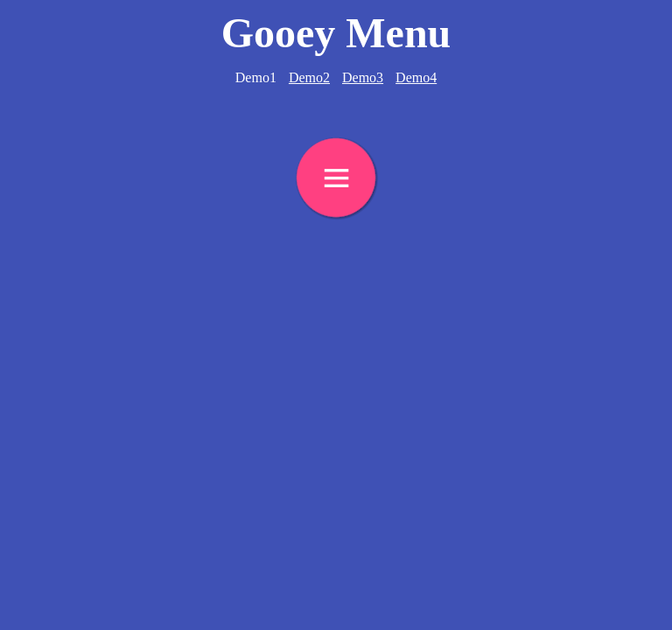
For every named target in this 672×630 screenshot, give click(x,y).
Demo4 (416, 77)
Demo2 (309, 77)
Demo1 (256, 77)
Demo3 (363, 77)
